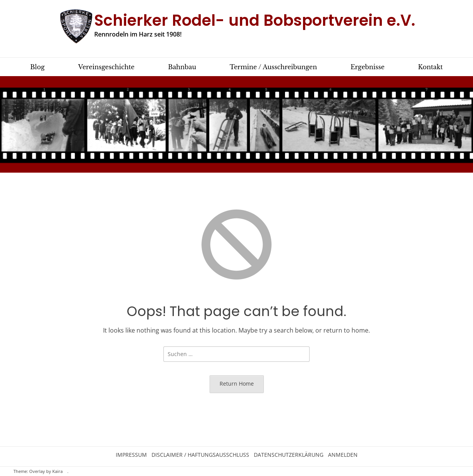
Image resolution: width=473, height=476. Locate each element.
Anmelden (343, 455)
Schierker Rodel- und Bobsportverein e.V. (255, 20)
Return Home (237, 384)
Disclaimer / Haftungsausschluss (200, 455)
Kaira (57, 471)
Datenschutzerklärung (289, 455)
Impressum (131, 455)
